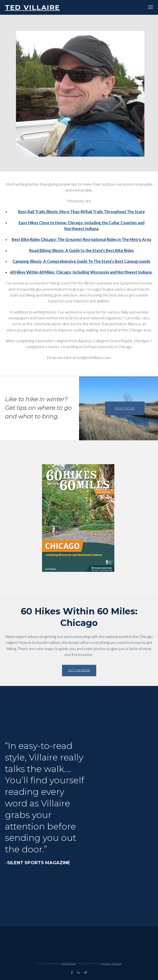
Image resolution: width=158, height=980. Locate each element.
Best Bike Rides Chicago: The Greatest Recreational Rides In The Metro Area (81, 239)
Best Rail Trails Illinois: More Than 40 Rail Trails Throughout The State (81, 212)
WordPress (69, 963)
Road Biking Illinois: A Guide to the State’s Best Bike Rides (82, 250)
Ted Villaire (32, 7)
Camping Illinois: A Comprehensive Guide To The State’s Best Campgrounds (81, 261)
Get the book (79, 670)
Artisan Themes (112, 963)
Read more (125, 408)
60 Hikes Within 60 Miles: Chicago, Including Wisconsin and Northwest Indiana (82, 272)
